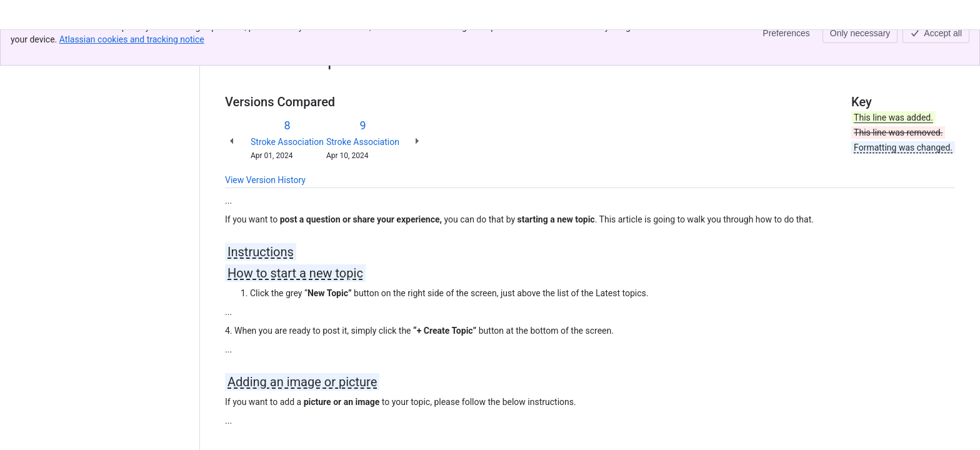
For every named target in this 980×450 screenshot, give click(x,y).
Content (240, 42)
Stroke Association (287, 142)
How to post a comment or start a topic (484, 42)
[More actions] (943, 46)
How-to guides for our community (331, 42)
